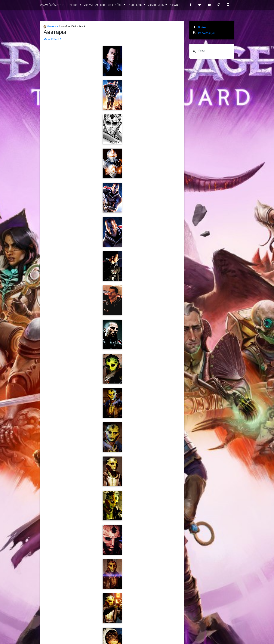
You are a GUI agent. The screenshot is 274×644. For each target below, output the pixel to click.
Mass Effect (115, 5)
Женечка (51, 26)
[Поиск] (213, 50)
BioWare (175, 5)
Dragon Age (136, 5)
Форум (88, 5)
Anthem (100, 5)
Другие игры (156, 5)
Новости (75, 5)
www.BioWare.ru (53, 6)
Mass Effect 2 (52, 39)
